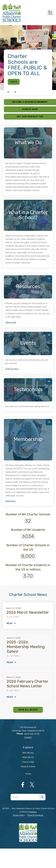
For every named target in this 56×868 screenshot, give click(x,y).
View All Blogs (28, 710)
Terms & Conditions (35, 815)
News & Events (28, 767)
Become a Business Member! (30, 102)
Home (28, 774)
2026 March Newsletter (28, 612)
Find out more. (12, 369)
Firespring (33, 812)
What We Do (28, 757)
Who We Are (28, 753)
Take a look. (11, 322)
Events (28, 343)
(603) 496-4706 (32, 734)
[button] (50, 13)
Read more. (10, 501)
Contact (28, 737)
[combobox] (25, 797)
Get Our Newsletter (30, 117)
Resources (28, 286)
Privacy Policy (19, 815)
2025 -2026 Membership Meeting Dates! (26, 647)
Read (10, 623)
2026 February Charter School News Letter (27, 684)
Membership (28, 439)
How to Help (28, 762)
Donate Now (30, 109)
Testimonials (28, 389)
